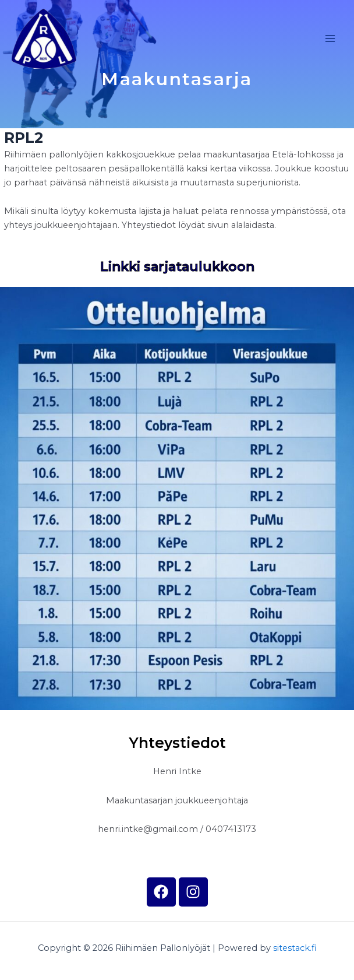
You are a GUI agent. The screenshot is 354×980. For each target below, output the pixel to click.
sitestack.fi (295, 948)
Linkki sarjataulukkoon (177, 267)
